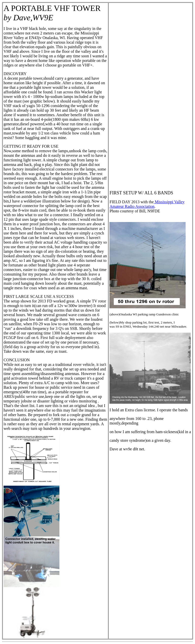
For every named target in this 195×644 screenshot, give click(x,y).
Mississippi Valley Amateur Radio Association (147, 204)
